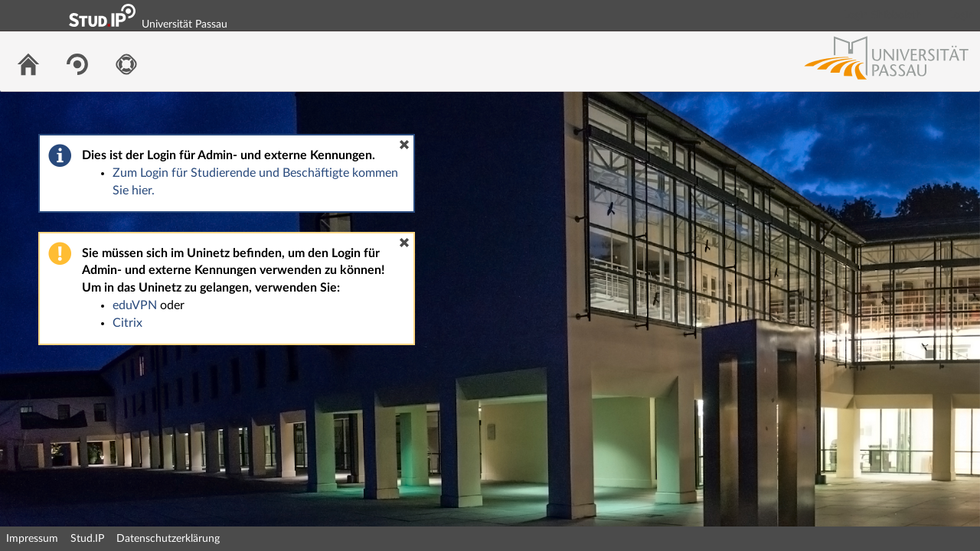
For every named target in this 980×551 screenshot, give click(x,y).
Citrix (127, 323)
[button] (404, 145)
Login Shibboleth (883, 15)
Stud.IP (87, 539)
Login (962, 15)
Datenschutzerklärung (168, 539)
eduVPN (135, 305)
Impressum (32, 539)
